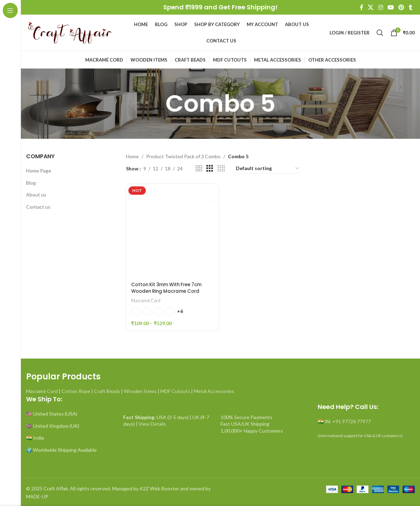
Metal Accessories (214, 390)
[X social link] (371, 7)
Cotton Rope (76, 390)
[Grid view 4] (221, 168)
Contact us (38, 207)
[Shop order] (268, 169)
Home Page (39, 171)
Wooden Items (140, 390)
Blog (31, 183)
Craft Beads (107, 390)
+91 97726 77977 (352, 420)
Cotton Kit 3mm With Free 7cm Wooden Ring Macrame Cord (170, 287)
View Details (152, 422)
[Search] (380, 33)
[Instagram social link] (381, 7)
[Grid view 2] (199, 168)
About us (36, 195)
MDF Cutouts (175, 390)
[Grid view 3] (210, 168)
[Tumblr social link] (411, 7)
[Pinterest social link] (401, 7)
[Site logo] (70, 32)
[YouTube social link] (391, 7)
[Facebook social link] (362, 7)
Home (132, 156)
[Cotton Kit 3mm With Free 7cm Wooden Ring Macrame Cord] (172, 230)
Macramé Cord (147, 299)
